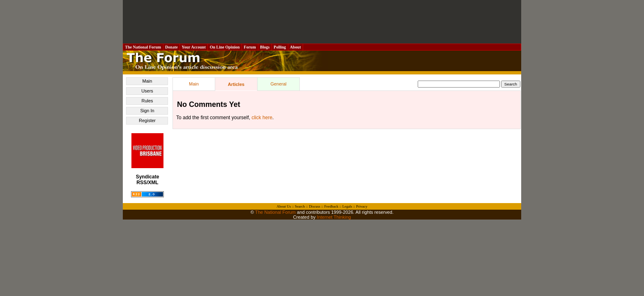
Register (147, 120)
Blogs (265, 47)
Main (147, 81)
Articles (236, 84)
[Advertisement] (322, 22)
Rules (147, 101)
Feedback (331, 206)
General (278, 84)
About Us (284, 206)
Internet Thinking (334, 217)
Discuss (315, 206)
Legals (347, 206)
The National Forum (143, 47)
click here (262, 118)
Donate (172, 47)
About (296, 47)
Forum (250, 47)
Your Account (194, 47)
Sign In (147, 111)
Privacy (362, 206)
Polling (280, 47)
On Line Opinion (225, 47)
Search (300, 206)
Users (147, 91)
